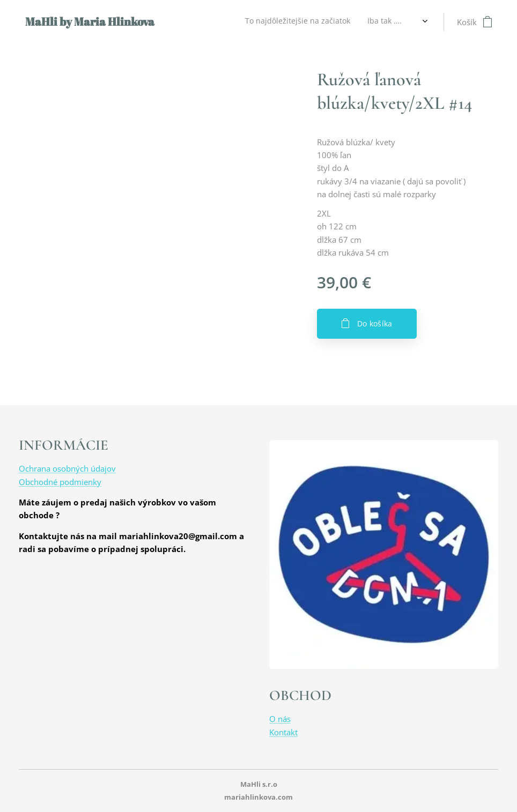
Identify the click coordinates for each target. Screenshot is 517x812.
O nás (280, 719)
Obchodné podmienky (60, 482)
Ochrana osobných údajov (67, 468)
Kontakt (283, 732)
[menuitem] (188, 22)
